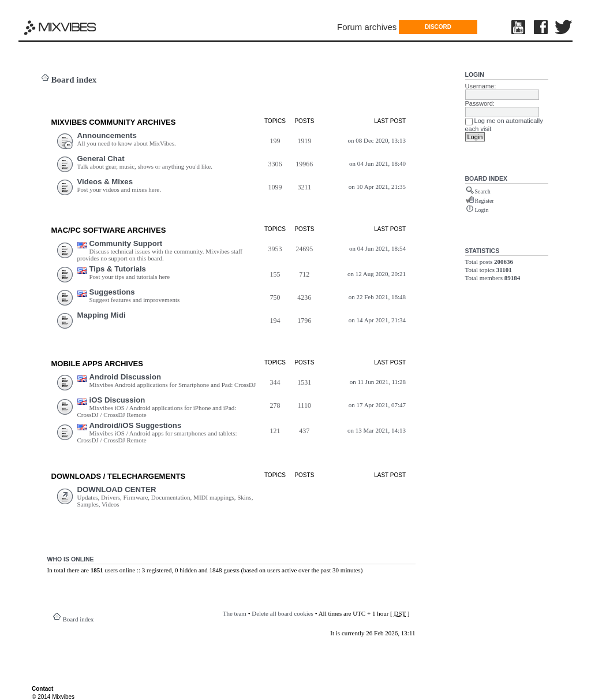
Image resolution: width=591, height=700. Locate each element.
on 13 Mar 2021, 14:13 (377, 430)
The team (235, 613)
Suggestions (112, 292)
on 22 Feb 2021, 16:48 (377, 297)
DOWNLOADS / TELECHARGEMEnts (119, 476)
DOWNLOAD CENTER (117, 489)
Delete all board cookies (283, 613)
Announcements (107, 135)
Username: (481, 86)
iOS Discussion (117, 400)
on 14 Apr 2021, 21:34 (377, 320)
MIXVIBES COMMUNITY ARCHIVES (114, 122)
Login (475, 75)
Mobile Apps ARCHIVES (97, 364)
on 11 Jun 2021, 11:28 (378, 382)
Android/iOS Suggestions (136, 425)
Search (483, 191)
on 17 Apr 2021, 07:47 (377, 405)
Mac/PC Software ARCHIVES (109, 230)
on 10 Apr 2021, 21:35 (377, 187)
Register (485, 201)
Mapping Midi (102, 315)
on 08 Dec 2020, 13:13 (377, 140)
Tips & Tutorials (118, 269)
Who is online (71, 559)
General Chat (101, 159)
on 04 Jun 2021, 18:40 (377, 163)
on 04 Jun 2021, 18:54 (377, 248)
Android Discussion (126, 377)
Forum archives (367, 27)
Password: (480, 103)
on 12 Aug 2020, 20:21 (377, 274)
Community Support (126, 243)
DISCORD (438, 27)
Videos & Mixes (105, 182)
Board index (74, 80)
